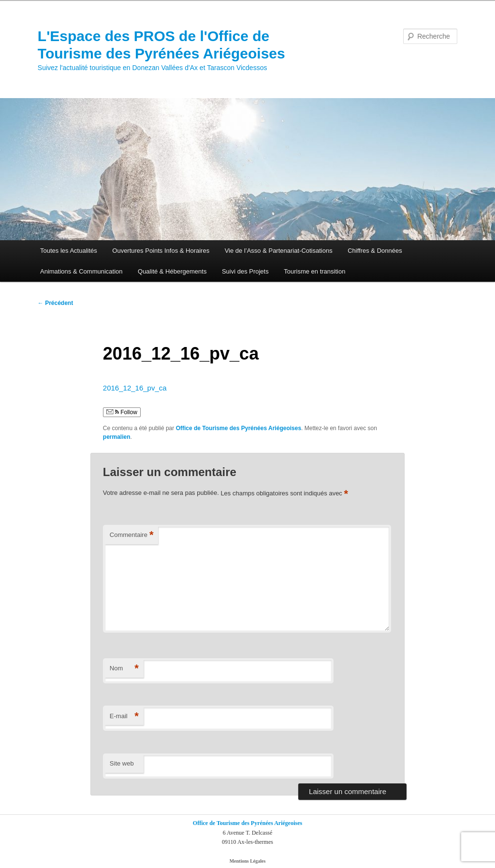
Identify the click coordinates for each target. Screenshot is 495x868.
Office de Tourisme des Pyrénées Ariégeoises (239, 428)
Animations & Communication (81, 271)
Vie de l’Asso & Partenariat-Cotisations (279, 251)
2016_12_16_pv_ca (135, 388)
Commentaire (132, 535)
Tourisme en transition (314, 271)
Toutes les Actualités (69, 251)
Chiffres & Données (375, 251)
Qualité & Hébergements (172, 271)
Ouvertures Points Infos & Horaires (161, 251)
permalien (117, 437)
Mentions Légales (248, 861)
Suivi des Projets (245, 271)
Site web (122, 763)
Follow (122, 412)
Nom (124, 669)
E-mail (124, 716)
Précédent (55, 303)
